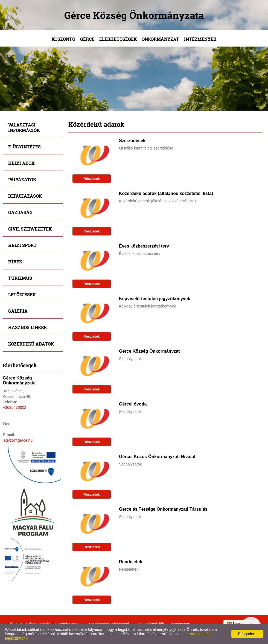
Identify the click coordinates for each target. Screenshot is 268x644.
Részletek (92, 179)
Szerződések (132, 141)
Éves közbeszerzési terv (144, 246)
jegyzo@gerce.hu (18, 440)
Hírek (15, 262)
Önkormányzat (160, 39)
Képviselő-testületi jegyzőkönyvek (155, 299)
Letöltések (22, 294)
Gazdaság (20, 212)
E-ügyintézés (24, 147)
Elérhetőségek (118, 39)
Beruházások (25, 196)
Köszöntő (63, 39)
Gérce (87, 39)
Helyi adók (21, 163)
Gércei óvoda (133, 404)
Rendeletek (131, 562)
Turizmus (20, 278)
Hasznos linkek (27, 327)
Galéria (18, 311)
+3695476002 (14, 407)
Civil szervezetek (30, 229)
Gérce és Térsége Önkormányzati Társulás (163, 509)
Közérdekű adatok (31, 344)
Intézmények (200, 39)
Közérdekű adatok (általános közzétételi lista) (166, 193)
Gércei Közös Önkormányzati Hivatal (157, 457)
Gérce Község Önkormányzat (149, 351)
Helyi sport (22, 245)
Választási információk (24, 127)
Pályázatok (22, 179)
